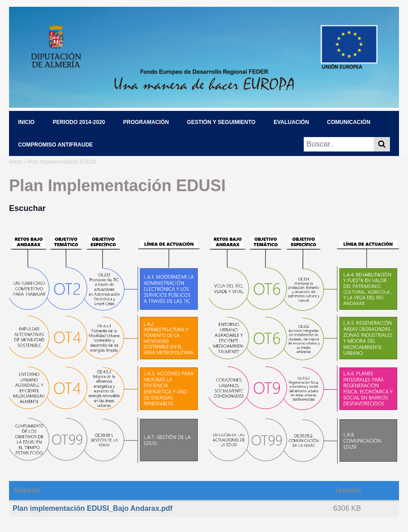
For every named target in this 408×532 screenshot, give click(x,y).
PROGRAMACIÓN (146, 122)
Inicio (15, 162)
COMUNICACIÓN (349, 122)
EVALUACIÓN (291, 122)
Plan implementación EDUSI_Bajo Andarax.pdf (93, 508)
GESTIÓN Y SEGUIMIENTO (221, 122)
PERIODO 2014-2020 (79, 122)
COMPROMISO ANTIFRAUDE (56, 145)
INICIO (26, 122)
